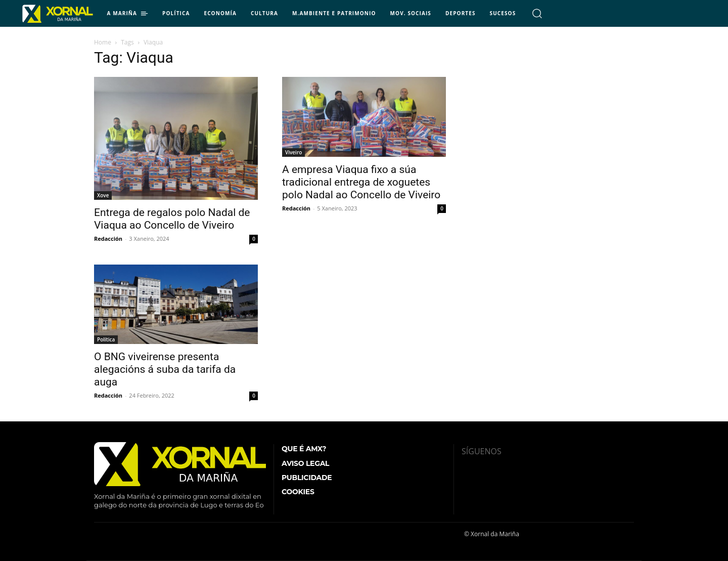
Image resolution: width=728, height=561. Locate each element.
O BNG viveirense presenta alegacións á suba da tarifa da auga (165, 369)
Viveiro (293, 152)
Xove (103, 195)
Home (103, 42)
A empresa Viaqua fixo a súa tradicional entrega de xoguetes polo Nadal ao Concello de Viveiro (361, 182)
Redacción (108, 239)
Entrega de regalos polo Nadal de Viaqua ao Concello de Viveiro (172, 219)
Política (106, 339)
